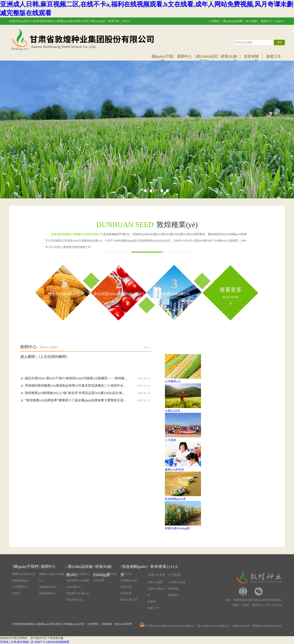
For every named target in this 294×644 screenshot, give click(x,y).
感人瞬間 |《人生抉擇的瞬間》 (45, 357)
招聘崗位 (173, 595)
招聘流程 (173, 589)
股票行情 (126, 587)
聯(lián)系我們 (123, 624)
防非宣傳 (126, 593)
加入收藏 (251, 21)
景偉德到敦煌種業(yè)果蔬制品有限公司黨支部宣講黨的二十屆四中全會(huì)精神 (76, 386)
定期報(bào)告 (129, 580)
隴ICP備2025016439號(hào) (214, 626)
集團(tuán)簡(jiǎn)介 (24, 574)
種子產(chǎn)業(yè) (78, 574)
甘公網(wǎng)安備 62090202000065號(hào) (167, 626)
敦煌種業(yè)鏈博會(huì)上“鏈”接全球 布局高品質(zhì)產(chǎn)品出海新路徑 (76, 393)
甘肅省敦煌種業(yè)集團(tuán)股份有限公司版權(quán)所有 (49, 624)
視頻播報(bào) (47, 593)
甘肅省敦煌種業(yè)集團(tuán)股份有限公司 (77, 234)
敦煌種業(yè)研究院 (105, 574)
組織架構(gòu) (20, 580)
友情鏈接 (107, 624)
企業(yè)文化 (157, 575)
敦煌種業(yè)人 (164, 567)
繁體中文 (266, 21)
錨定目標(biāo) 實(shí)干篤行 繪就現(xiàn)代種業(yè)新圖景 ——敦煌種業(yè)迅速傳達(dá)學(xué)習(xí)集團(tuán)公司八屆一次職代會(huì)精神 (76, 378)
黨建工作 (274, 56)
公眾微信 (214, 21)
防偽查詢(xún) (75, 600)
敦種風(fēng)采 (48, 587)
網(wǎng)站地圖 (233, 21)
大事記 (16, 593)
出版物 (152, 602)
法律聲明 (93, 624)
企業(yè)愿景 (155, 582)
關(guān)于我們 (26, 567)
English (279, 21)
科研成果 (99, 580)
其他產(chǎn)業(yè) (78, 593)
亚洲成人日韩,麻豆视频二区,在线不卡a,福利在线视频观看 (35, 642)
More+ (147, 347)
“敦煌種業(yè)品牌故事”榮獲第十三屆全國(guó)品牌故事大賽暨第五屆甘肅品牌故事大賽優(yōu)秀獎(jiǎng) (76, 400)
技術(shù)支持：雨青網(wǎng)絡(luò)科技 (257, 626)
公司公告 (126, 574)
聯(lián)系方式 (129, 600)
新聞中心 (184, 56)
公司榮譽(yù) (20, 587)
